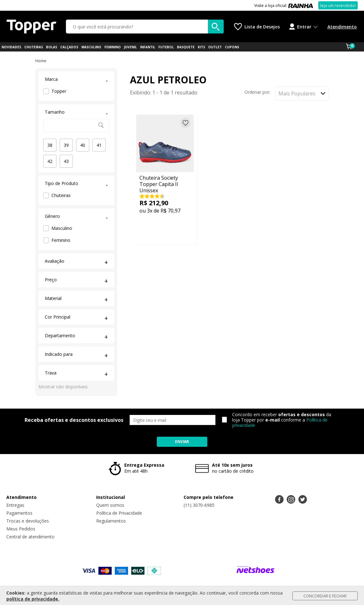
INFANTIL (148, 47)
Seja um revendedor (338, 6)
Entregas (15, 505)
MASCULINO (91, 47)
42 (50, 161)
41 (99, 145)
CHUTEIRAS (34, 47)
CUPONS (232, 47)
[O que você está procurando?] (145, 27)
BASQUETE (186, 47)
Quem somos (110, 505)
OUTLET (215, 47)
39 (66, 145)
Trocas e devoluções (28, 521)
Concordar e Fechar (325, 596)
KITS (201, 47)
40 (83, 145)
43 (66, 161)
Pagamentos (19, 513)
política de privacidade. (33, 599)
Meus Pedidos (21, 529)
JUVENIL (130, 47)
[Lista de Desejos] (257, 27)
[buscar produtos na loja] (216, 27)
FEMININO (113, 47)
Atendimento (342, 27)
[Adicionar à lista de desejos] (185, 123)
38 (50, 145)
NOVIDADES (11, 47)
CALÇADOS (69, 47)
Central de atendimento (30, 537)
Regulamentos (111, 521)
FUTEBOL (166, 47)
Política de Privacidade (119, 513)
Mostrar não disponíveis (63, 387)
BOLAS (52, 47)
